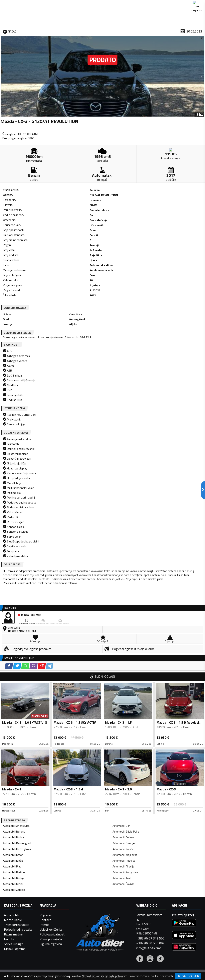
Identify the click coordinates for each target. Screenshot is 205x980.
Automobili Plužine (14, 652)
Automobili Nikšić (13, 641)
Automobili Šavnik (123, 664)
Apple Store (103, 4)
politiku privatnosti (162, 976)
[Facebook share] (18, 288)
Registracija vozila (166, 31)
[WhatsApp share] (34, 288)
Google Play (76, 4)
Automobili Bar (121, 606)
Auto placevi (66, 31)
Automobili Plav (12, 646)
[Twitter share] (26, 288)
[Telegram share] (58, 288)
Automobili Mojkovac (125, 635)
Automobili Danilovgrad (17, 623)
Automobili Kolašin (124, 629)
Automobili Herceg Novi (17, 629)
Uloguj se (195, 4)
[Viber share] (42, 288)
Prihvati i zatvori (188, 976)
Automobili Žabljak (14, 670)
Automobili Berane (14, 612)
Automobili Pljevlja (123, 646)
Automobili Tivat (122, 658)
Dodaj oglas (194, 31)
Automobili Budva (13, 617)
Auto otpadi (111, 31)
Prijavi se (46, 969)
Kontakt (173, 4)
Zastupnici (89, 31)
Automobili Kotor (13, 635)
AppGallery (128, 4)
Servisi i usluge (136, 31)
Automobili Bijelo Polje (126, 612)
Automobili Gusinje (124, 623)
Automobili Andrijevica (16, 606)
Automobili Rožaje (14, 658)
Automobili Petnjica (124, 641)
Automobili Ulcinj (13, 664)
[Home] (4, 31)
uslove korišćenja (138, 976)
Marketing (152, 4)
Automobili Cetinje (123, 617)
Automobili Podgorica (125, 652)
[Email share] (51, 288)
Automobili (11, 969)
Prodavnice (43, 31)
